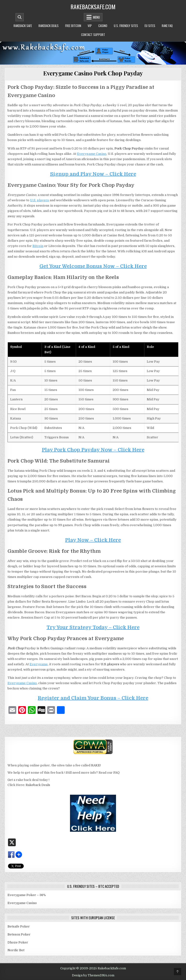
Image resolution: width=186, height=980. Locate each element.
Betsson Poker (19, 934)
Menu (96, 17)
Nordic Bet (16, 950)
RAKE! (96, 765)
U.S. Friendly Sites (126, 26)
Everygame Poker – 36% (27, 895)
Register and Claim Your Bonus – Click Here (93, 698)
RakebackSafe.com (93, 7)
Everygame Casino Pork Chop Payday (93, 73)
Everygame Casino (92, 154)
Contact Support (93, 35)
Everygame (39, 664)
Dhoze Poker (18, 942)
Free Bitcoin (73, 26)
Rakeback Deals (49, 26)
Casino (103, 26)
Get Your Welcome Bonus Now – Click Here (93, 266)
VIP (90, 26)
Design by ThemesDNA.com (93, 975)
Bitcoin (38, 246)
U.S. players (39, 200)
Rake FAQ (167, 26)
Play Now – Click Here (93, 540)
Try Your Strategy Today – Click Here (93, 627)
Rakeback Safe (23, 26)
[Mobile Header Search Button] (20, 17)
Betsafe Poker (19, 926)
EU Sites (150, 26)
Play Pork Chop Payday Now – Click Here (93, 450)
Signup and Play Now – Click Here (93, 174)
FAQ (116, 773)
